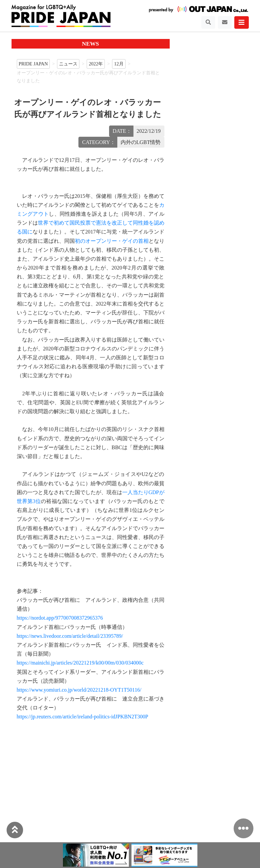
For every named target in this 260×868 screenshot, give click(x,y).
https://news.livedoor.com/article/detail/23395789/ (70, 636)
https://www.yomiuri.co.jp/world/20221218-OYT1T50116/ (79, 690)
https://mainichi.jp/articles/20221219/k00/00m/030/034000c (80, 663)
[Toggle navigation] (208, 22)
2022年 (96, 64)
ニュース (68, 64)
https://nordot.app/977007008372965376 (60, 618)
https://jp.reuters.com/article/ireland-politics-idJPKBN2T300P (83, 717)
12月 (119, 64)
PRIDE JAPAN (33, 64)
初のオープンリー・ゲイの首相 (112, 241)
